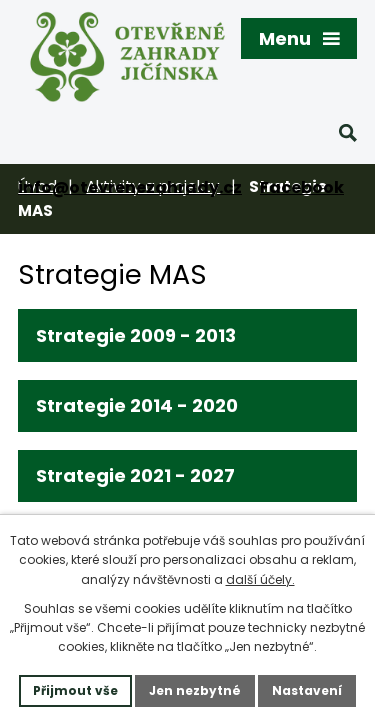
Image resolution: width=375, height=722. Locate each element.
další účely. (260, 579)
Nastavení (307, 690)
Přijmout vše (75, 690)
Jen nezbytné (195, 690)
